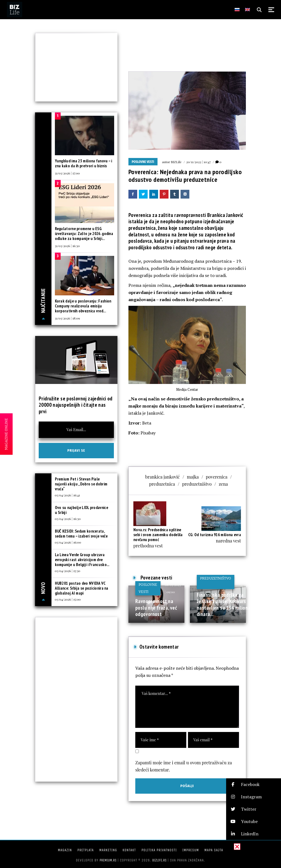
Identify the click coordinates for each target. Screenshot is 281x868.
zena (223, 484)
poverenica (217, 477)
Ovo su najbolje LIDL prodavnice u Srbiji (82, 510)
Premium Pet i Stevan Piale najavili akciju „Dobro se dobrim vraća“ (81, 484)
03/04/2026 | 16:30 (68, 519)
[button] (254, 784)
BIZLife (176, 162)
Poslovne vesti (143, 162)
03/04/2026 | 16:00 (68, 542)
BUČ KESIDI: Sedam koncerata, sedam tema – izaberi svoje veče (81, 534)
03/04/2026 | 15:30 (68, 571)
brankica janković (162, 477)
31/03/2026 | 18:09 (68, 318)
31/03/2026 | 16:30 (67, 246)
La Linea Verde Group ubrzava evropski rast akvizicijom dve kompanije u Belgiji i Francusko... (82, 560)
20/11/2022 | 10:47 (198, 162)
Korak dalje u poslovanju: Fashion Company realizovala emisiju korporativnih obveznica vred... (83, 306)
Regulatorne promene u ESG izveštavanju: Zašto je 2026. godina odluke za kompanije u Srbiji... (84, 234)
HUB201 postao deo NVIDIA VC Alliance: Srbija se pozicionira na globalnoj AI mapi (82, 588)
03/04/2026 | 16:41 (68, 495)
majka (193, 477)
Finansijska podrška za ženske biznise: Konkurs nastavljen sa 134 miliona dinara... (224, 605)
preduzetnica (162, 484)
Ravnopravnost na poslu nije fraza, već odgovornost (156, 608)
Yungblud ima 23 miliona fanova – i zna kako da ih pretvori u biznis (84, 163)
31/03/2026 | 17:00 (67, 173)
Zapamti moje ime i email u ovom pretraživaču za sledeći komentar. (184, 766)
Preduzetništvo (216, 578)
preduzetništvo (197, 484)
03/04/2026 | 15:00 (68, 599)
